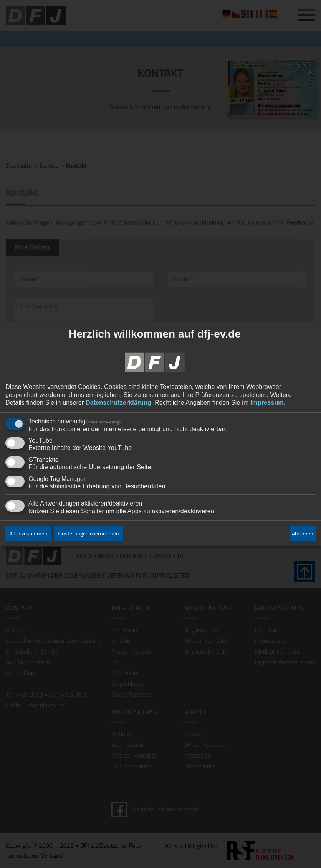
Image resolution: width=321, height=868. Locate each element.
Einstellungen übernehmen (88, 534)
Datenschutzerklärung (118, 403)
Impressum (267, 403)
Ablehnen (303, 534)
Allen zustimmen (28, 534)
